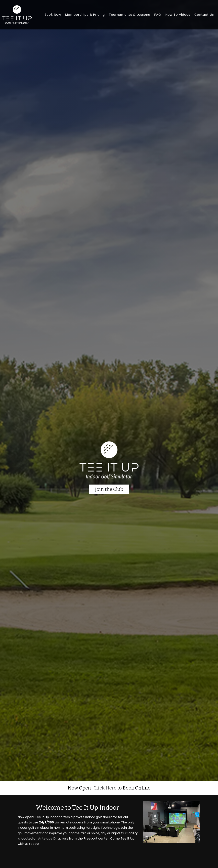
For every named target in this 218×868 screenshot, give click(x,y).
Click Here (105, 788)
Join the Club (109, 489)
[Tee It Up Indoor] (17, 14)
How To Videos (178, 15)
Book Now (53, 15)
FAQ (158, 15)
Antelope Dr (48, 838)
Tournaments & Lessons (129, 15)
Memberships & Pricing (85, 15)
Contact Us (204, 15)
